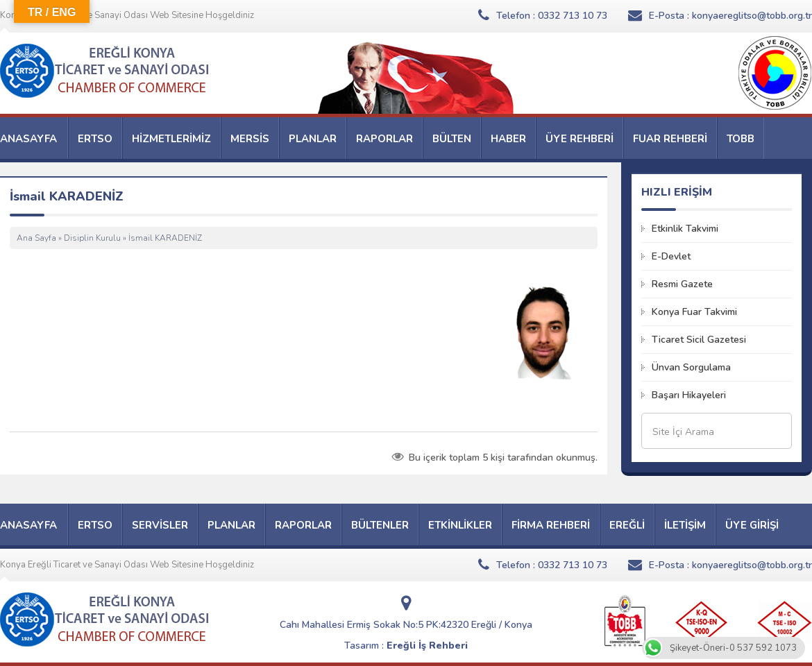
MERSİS (250, 139)
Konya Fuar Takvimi (694, 312)
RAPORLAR (384, 139)
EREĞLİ (627, 525)
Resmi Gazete (682, 284)
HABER (508, 139)
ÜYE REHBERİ (580, 139)
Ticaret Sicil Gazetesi (699, 340)
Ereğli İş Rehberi (427, 646)
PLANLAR (313, 139)
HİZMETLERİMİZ (171, 139)
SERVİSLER (160, 525)
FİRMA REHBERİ (551, 525)
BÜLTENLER (380, 525)
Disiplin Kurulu (92, 238)
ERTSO (95, 139)
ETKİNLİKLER (460, 525)
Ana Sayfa (36, 238)
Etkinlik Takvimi (685, 229)
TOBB (741, 139)
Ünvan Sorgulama (691, 367)
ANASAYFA (28, 139)
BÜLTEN (452, 139)
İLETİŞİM (685, 525)
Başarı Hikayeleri (689, 395)
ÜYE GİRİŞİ (752, 525)
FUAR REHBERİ (670, 139)
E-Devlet (671, 256)
